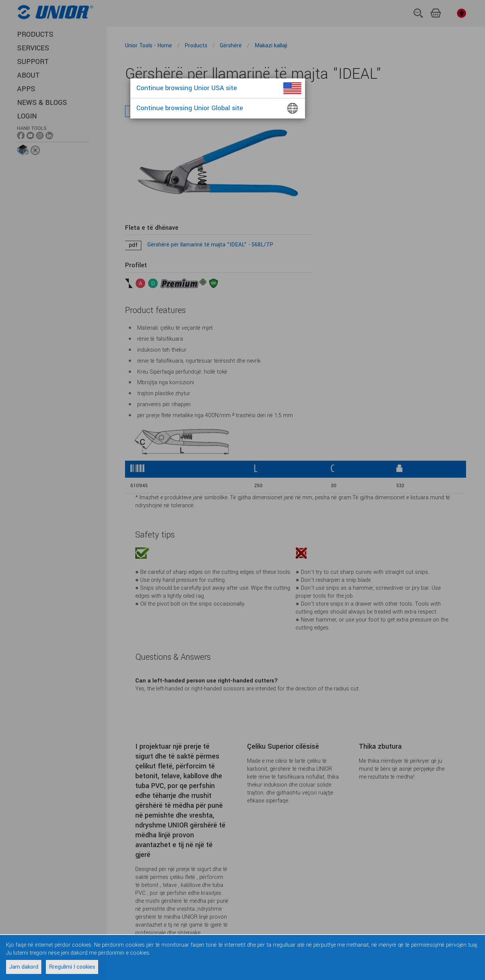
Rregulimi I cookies (72, 967)
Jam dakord (24, 967)
